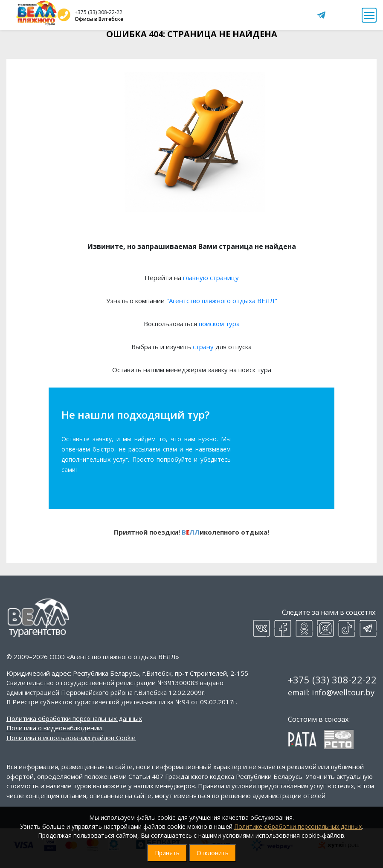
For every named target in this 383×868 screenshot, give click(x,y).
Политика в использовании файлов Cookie (71, 738)
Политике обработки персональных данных (298, 826)
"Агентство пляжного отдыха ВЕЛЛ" (222, 301)
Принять (167, 853)
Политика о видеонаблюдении (54, 728)
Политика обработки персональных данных (74, 718)
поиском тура (219, 324)
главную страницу (211, 278)
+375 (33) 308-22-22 (99, 12)
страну (203, 347)
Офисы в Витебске (99, 19)
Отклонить (213, 853)
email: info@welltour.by (331, 692)
